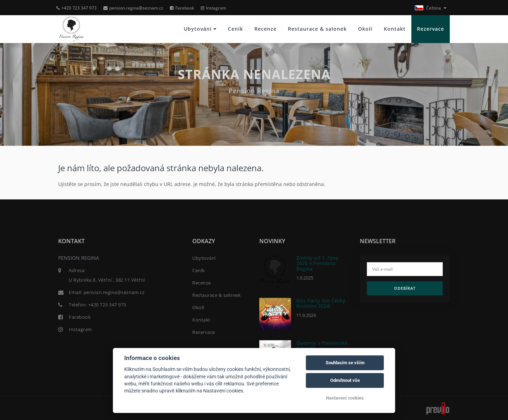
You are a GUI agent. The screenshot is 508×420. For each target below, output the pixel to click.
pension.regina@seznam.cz (133, 8)
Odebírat (405, 288)
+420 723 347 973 (77, 8)
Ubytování (200, 29)
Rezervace (431, 29)
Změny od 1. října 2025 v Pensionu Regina (317, 263)
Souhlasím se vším (345, 363)
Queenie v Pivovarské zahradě (322, 346)
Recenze (265, 29)
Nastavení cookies (345, 398)
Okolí (365, 29)
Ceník (235, 29)
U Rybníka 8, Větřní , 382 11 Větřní (107, 280)
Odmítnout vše (345, 380)
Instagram (213, 8)
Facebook (182, 8)
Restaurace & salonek (317, 29)
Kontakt (395, 29)
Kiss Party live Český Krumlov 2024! (321, 303)
